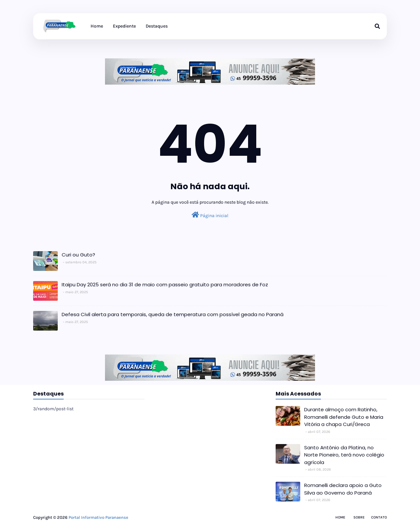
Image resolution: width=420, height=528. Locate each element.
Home (340, 517)
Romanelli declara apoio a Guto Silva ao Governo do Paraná (343, 489)
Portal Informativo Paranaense (98, 517)
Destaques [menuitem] (157, 26)
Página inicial (210, 215)
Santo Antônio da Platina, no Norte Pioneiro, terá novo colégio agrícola (344, 455)
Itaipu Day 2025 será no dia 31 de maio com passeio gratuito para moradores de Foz (165, 284)
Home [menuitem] (97, 26)
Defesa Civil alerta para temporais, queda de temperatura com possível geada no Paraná (173, 314)
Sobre (359, 517)
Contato (379, 517)
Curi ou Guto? (78, 255)
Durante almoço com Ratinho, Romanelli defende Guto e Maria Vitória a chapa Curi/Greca (344, 417)
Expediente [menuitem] (124, 26)
